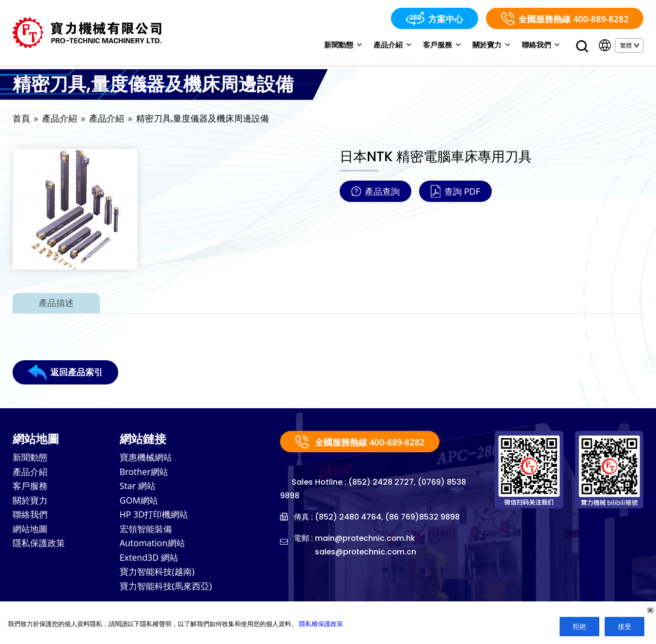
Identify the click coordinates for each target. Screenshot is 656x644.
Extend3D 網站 (149, 560)
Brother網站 (144, 473)
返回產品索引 (65, 373)
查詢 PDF (455, 192)
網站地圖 (30, 531)
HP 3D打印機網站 (154, 517)
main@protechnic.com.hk (366, 539)
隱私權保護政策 (321, 624)
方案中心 (435, 18)
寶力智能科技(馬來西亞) (166, 589)
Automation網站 (153, 546)
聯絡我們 (541, 45)
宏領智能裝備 (146, 531)
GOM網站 (139, 502)
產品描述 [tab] (56, 304)
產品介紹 (394, 45)
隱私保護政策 (39, 546)
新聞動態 (345, 45)
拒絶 (579, 626)
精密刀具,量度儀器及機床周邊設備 (203, 119)
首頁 (21, 119)
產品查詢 (375, 192)
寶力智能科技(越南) (157, 575)
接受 (625, 626)
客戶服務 (443, 45)
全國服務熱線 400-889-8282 (565, 18)
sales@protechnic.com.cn (367, 553)
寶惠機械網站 (146, 459)
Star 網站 (138, 488)
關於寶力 (492, 45)
